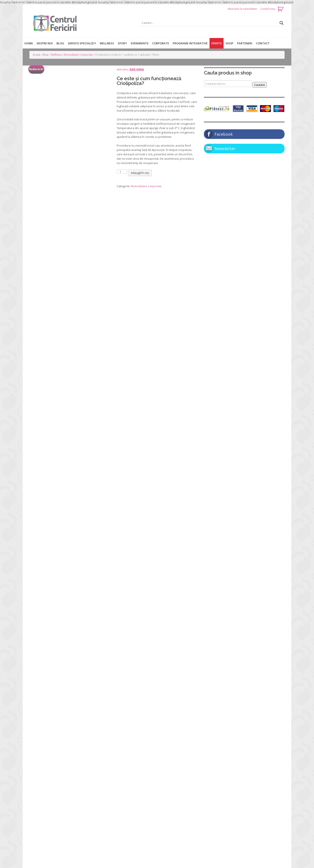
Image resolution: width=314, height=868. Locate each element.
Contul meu (268, 9)
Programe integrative (190, 43)
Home (29, 43)
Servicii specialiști (82, 43)
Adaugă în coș (140, 173)
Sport (122, 43)
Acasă (36, 55)
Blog (60, 43)
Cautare (260, 85)
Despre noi (45, 43)
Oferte (217, 43)
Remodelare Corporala (78, 55)
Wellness (107, 43)
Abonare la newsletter (243, 9)
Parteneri (245, 43)
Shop (229, 43)
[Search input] (210, 23)
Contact (263, 43)
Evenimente (140, 43)
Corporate (161, 43)
